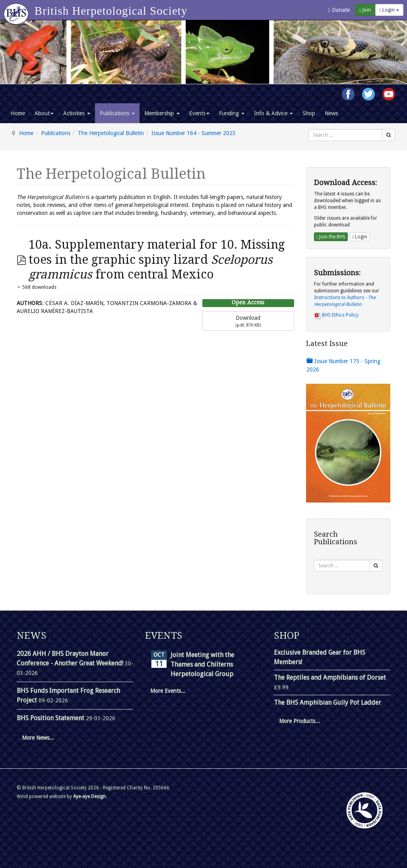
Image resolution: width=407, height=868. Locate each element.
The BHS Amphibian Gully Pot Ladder (328, 703)
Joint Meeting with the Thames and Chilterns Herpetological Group (202, 664)
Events (199, 113)
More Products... (299, 721)
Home (18, 113)
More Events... (168, 691)
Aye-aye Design (89, 796)
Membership (162, 113)
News (331, 113)
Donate (339, 10)
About (44, 113)
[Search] (389, 135)
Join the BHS (331, 237)
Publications (117, 113)
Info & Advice (273, 113)
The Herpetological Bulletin (111, 133)
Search (309, 129)
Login (389, 10)
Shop (309, 113)
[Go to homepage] (17, 10)
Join (365, 10)
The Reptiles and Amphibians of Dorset (330, 678)
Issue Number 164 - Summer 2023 (194, 133)
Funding (232, 113)
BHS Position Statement (51, 718)
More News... (38, 738)
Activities (77, 113)
